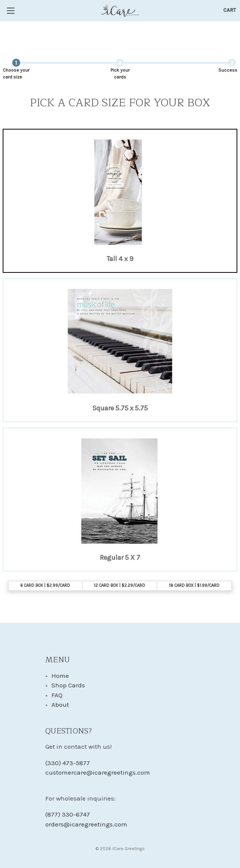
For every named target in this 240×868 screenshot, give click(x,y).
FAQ (57, 695)
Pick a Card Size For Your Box (120, 103)
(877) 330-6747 (68, 814)
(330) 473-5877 (68, 763)
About (60, 705)
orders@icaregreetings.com (86, 824)
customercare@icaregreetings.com (98, 772)
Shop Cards (68, 685)
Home (60, 676)
